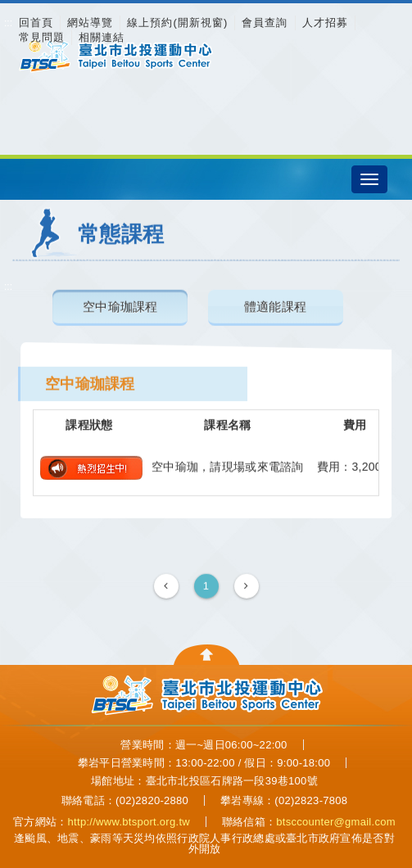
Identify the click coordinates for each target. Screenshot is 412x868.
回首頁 (36, 23)
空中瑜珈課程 (120, 306)
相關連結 (102, 37)
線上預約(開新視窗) (177, 23)
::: (8, 23)
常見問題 (42, 37)
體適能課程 (275, 306)
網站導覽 (90, 23)
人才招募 (325, 23)
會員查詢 (265, 23)
